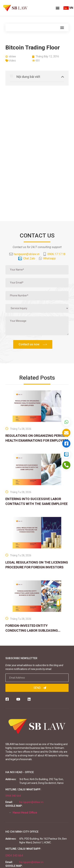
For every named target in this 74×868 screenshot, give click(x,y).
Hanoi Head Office (25, 813)
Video (12, 61)
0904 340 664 (13, 796)
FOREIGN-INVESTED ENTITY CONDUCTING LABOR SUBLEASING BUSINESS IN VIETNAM (32, 630)
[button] (58, 8)
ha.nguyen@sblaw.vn (31, 802)
